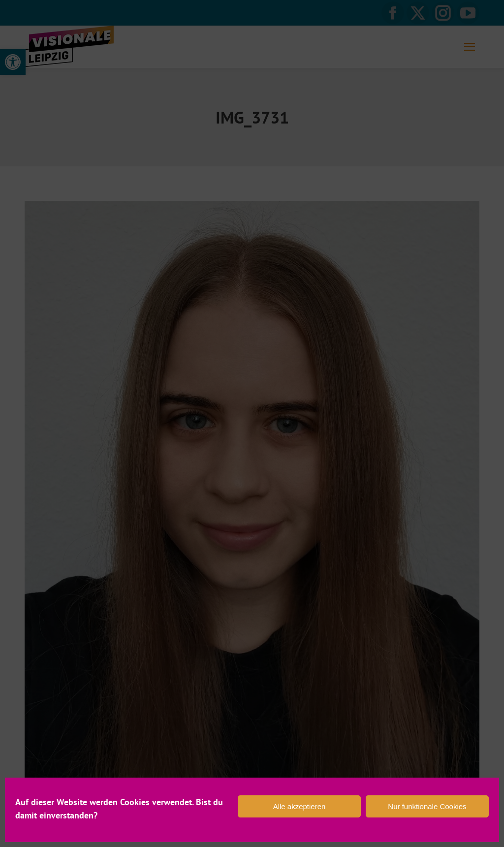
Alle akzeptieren (299, 806)
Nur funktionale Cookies (427, 806)
